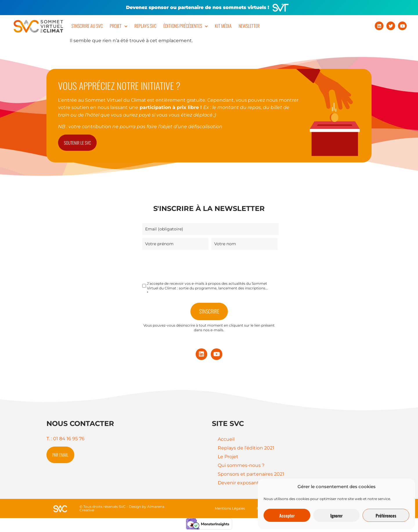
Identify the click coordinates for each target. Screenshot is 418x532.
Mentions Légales (230, 508)
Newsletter (249, 26)
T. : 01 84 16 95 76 (65, 439)
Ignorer (336, 515)
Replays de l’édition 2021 (246, 448)
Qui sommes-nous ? (241, 465)
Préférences (386, 515)
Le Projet (228, 457)
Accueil (226, 439)
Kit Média (223, 26)
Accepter (287, 515)
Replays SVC (145, 26)
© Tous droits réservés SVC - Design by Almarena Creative (122, 508)
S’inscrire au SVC (87, 26)
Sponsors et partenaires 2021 (251, 474)
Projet (119, 26)
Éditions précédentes (186, 26)
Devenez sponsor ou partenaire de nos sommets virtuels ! (198, 7)
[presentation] (186, 264)
